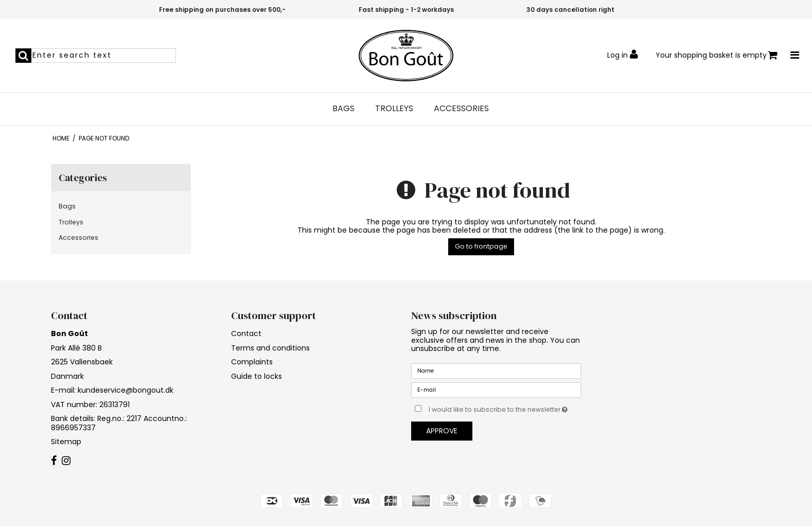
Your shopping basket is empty (717, 55)
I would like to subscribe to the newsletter (505, 408)
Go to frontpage (481, 246)
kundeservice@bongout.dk (126, 390)
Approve (442, 431)
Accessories (461, 109)
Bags (343, 109)
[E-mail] (496, 390)
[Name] (496, 371)
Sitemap (66, 442)
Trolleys (394, 109)
